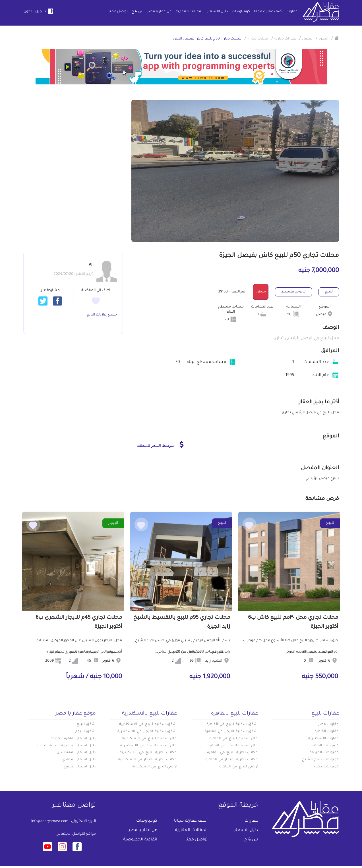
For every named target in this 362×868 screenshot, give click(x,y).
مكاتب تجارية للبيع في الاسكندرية (148, 753)
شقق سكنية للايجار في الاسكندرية (147, 732)
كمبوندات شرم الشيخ (320, 760)
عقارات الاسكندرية (324, 739)
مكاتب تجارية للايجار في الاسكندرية (147, 760)
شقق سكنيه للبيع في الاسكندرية (148, 724)
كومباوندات (241, 12)
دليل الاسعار (218, 12)
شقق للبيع (86, 724)
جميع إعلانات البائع (102, 315)
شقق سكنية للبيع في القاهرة (232, 724)
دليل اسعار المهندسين (76, 753)
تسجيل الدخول (39, 11)
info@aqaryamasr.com (50, 821)
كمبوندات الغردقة (324, 753)
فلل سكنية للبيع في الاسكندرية (149, 739)
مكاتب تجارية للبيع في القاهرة (232, 753)
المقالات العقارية (190, 12)
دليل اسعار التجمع (80, 767)
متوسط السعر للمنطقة (160, 444)
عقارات (292, 12)
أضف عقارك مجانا (268, 12)
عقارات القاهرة (327, 732)
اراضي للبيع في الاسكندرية (154, 767)
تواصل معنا (118, 12)
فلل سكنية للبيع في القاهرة (233, 739)
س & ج (137, 12)
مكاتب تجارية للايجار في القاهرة (231, 760)
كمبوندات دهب (326, 767)
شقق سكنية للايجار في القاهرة (231, 732)
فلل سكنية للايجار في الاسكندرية (148, 746)
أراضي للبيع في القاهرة (238, 767)
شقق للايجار (85, 732)
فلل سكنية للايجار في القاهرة (233, 746)
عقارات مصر (329, 724)
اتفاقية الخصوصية (140, 840)
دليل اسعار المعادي (79, 760)
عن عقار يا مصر (160, 12)
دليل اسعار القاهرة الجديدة (73, 739)
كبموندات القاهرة (325, 746)
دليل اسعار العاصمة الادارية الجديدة (66, 746)
